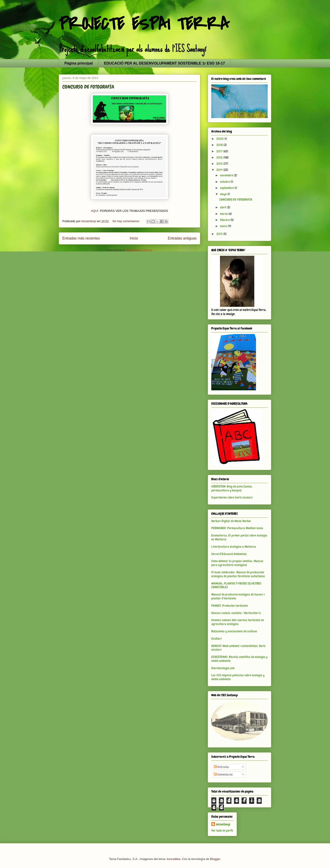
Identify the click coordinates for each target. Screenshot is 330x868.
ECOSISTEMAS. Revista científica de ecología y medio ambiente (239, 659)
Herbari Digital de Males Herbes (231, 521)
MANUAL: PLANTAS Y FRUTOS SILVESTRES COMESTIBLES (236, 585)
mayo (224, 194)
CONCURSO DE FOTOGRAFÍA (88, 87)
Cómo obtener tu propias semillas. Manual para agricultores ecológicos (237, 563)
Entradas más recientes (81, 238)
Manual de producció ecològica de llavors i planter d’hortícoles (238, 596)
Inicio (134, 238)
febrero (225, 220)
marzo (224, 214)
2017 (220, 151)
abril (223, 207)
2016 (220, 157)
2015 (220, 164)
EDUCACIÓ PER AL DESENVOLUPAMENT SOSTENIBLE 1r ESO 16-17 (165, 63)
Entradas (222, 767)
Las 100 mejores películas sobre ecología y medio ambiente (238, 677)
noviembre (227, 175)
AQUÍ (95, 211)
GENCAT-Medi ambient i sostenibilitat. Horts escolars (238, 648)
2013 (220, 234)
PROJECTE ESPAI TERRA (144, 24)
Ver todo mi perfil (222, 830)
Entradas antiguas (182, 238)
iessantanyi (223, 824)
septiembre (227, 188)
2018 (220, 145)
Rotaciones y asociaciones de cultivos (234, 631)
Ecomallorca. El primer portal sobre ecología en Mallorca (239, 537)
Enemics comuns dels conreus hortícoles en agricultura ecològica (238, 622)
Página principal (79, 63)
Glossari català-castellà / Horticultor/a (236, 613)
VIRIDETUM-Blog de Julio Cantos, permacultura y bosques (232, 488)
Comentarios (223, 774)
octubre (225, 182)
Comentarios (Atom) (139, 250)
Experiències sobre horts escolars (232, 497)
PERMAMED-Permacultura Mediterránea (237, 528)
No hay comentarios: (127, 221)
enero (224, 226)
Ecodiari (216, 639)
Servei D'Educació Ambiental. (229, 554)
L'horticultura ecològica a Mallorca (234, 547)
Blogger (215, 859)
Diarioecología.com (223, 668)
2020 (220, 139)
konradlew (174, 859)
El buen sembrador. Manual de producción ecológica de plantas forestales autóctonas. (238, 574)
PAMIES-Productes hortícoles (230, 606)
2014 (220, 170)
